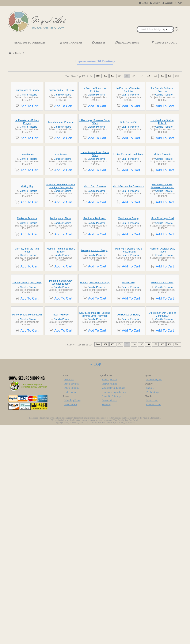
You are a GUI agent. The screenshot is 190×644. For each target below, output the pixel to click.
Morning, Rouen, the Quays (27, 474)
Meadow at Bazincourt (95, 355)
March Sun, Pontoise (95, 296)
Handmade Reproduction (114, 611)
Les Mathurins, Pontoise (61, 177)
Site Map (106, 623)
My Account (152, 619)
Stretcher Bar (71, 623)
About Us (69, 598)
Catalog (18, 53)
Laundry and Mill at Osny (61, 117)
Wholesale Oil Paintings (113, 606)
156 (134, 76)
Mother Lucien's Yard (162, 474)
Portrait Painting (110, 602)
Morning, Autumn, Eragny (95, 414)
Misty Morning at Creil (162, 355)
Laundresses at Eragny (27, 117)
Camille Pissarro (28, 122)
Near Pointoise (61, 533)
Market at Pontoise (27, 355)
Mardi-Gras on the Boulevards (128, 296)
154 (120, 76)
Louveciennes (27, 236)
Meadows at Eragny (128, 355)
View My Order (109, 598)
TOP (95, 583)
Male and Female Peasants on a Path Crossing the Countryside (61, 297)
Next (177, 76)
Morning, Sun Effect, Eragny (95, 474)
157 (141, 76)
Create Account (154, 623)
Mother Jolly (129, 474)
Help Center (70, 611)
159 (155, 76)
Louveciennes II (61, 236)
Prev (98, 76)
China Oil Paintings (111, 615)
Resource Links (109, 619)
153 (113, 76)
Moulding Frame (72, 619)
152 (105, 76)
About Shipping (72, 606)
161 (170, 76)
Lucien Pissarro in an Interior (129, 236)
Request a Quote (154, 598)
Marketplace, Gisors (61, 355)
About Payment (72, 602)
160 (162, 76)
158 (148, 76)
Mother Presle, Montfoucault (27, 533)
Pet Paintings (153, 611)
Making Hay (27, 296)
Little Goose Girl (128, 177)
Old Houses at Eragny (129, 533)
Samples (150, 606)
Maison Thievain (162, 236)
